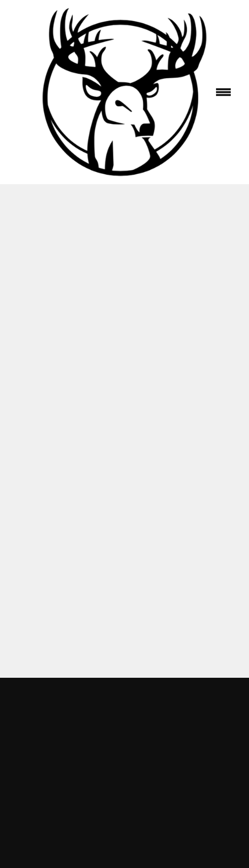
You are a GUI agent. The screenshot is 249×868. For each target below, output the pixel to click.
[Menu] (223, 92)
